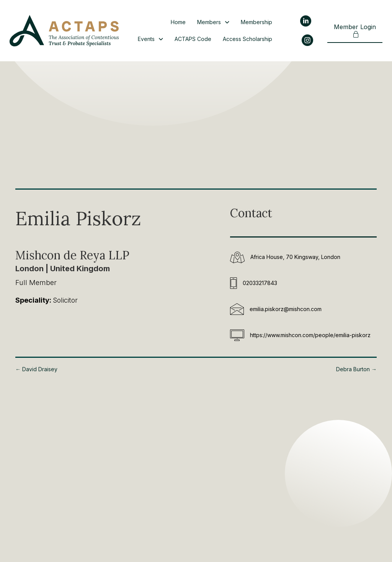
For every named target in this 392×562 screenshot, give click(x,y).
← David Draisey (36, 369)
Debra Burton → (356, 369)
